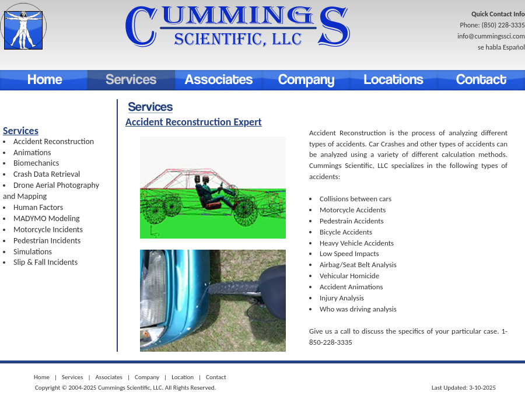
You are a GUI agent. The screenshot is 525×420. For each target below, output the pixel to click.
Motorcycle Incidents (48, 230)
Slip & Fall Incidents (45, 262)
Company (306, 80)
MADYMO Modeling (47, 218)
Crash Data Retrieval (47, 174)
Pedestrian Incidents (47, 241)
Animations (32, 153)
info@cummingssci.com (491, 36)
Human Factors (38, 207)
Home (44, 80)
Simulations (33, 252)
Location (394, 80)
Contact (481, 80)
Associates (108, 377)
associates (219, 80)
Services (131, 80)
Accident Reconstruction (54, 141)
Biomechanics (36, 163)
